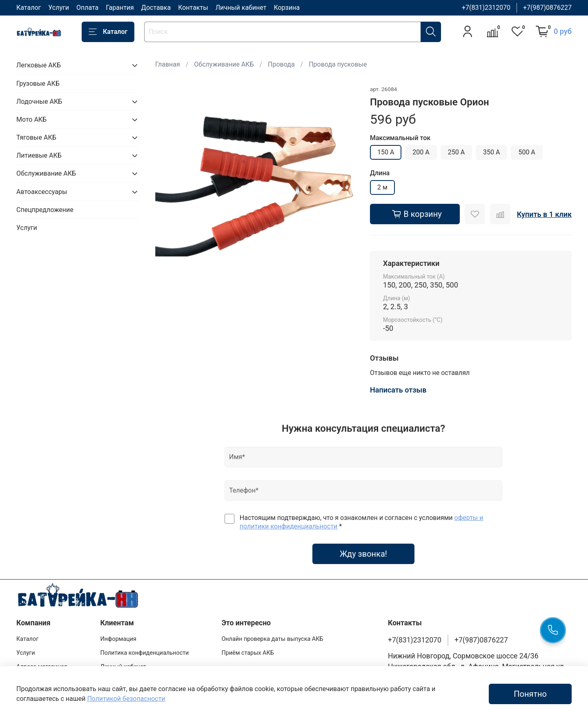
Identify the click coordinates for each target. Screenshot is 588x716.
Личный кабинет (241, 8)
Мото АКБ (31, 119)
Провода (281, 64)
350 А (491, 152)
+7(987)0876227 (547, 8)
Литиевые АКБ (39, 155)
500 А (527, 152)
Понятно (530, 694)
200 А (421, 152)
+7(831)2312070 (486, 8)
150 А (386, 152)
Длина (380, 173)
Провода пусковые (338, 64)
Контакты (193, 8)
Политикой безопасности (126, 699)
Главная (168, 64)
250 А (456, 152)
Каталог (29, 8)
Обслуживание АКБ (224, 64)
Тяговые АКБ (36, 137)
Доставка (156, 8)
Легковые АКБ (39, 65)
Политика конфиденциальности (144, 653)
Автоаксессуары (42, 192)
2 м (382, 187)
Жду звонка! (363, 554)
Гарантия (120, 8)
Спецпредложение (45, 210)
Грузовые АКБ (38, 84)
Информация (118, 639)
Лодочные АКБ (39, 101)
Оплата (87, 8)
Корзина (286, 8)
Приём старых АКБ (247, 653)
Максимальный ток (400, 138)
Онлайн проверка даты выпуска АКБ (272, 639)
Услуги (59, 8)
